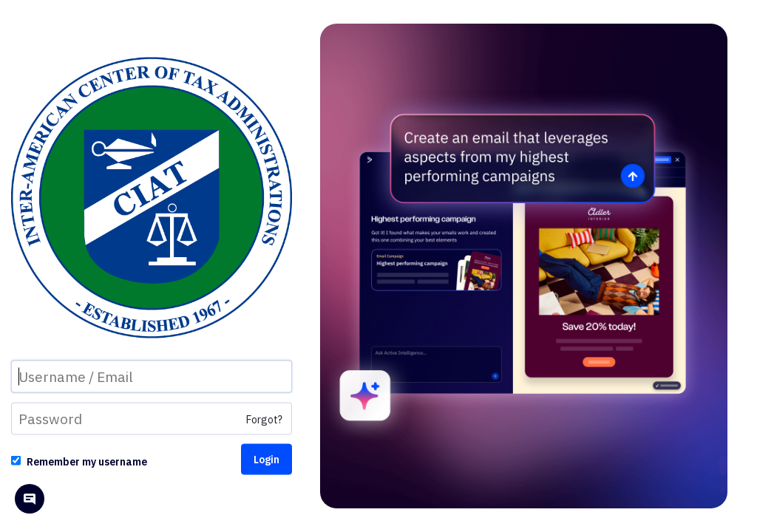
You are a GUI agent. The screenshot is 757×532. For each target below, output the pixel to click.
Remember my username (87, 462)
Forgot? (264, 420)
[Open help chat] (30, 501)
